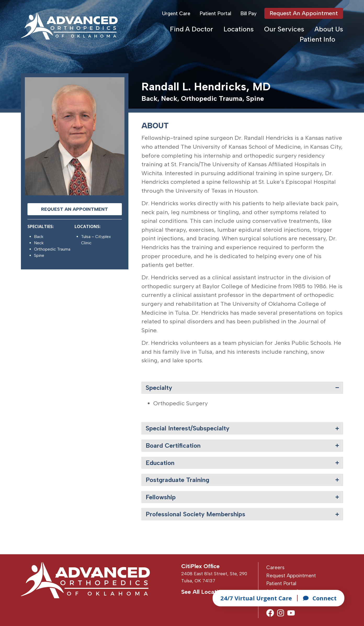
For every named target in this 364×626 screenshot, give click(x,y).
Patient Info (317, 39)
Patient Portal (215, 13)
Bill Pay (248, 13)
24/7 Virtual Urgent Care (256, 598)
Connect (320, 598)
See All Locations (204, 592)
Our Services (284, 29)
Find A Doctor (192, 29)
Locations (239, 29)
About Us (329, 29)
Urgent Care (176, 13)
